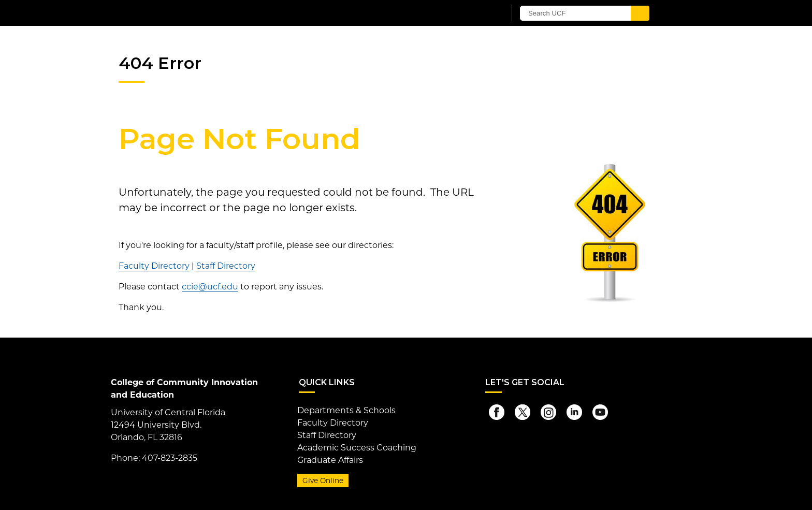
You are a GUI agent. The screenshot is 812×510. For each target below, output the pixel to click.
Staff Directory (226, 266)
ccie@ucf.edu (210, 287)
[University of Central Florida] (239, 13)
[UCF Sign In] (472, 13)
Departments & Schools (346, 410)
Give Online (323, 480)
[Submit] (640, 13)
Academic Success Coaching (357, 448)
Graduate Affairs (330, 460)
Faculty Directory (154, 266)
